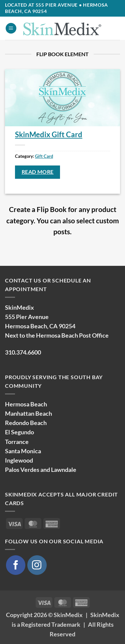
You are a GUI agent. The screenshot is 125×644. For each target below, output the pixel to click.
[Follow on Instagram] (37, 565)
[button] (11, 28)
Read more (38, 172)
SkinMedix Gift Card (49, 134)
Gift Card (44, 156)
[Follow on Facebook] (16, 565)
